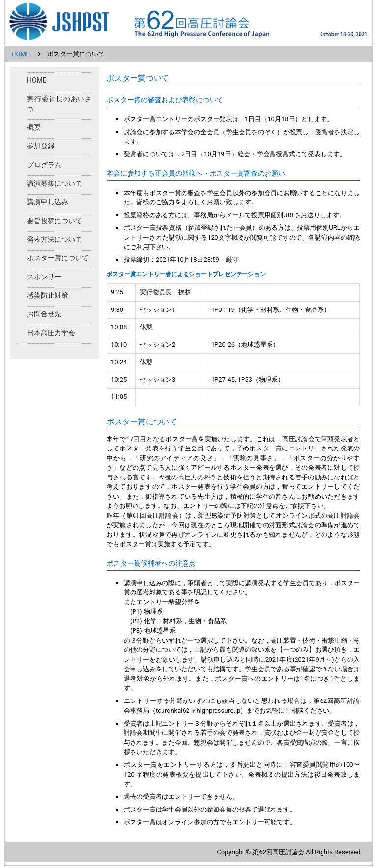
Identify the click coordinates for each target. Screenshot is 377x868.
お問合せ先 (44, 314)
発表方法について (54, 239)
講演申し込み (48, 202)
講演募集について (54, 183)
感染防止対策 (48, 295)
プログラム (44, 165)
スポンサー (44, 277)
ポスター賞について (58, 258)
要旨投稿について (54, 221)
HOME (20, 54)
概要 (34, 127)
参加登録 (41, 146)
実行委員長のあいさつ (59, 104)
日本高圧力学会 (51, 333)
